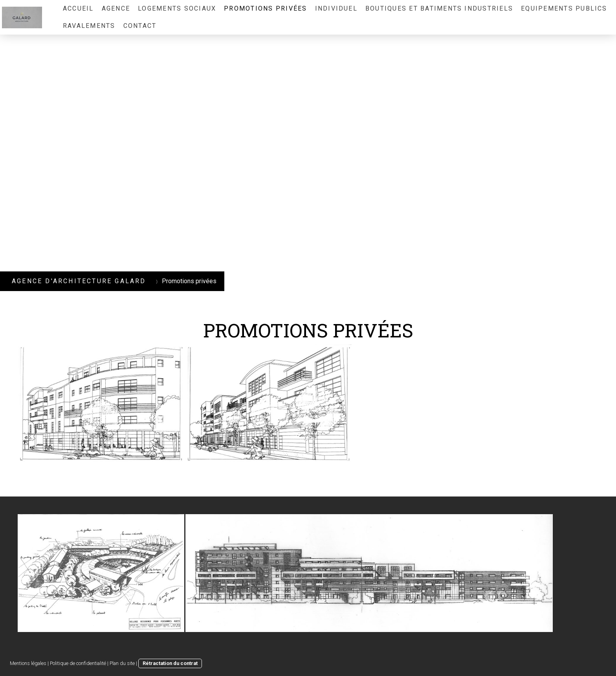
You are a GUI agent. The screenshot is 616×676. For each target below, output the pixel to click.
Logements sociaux (177, 8)
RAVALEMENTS (89, 26)
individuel (336, 8)
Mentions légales (28, 663)
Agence (116, 8)
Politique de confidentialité (78, 663)
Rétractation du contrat (170, 663)
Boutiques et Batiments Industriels (439, 8)
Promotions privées (265, 8)
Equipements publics (564, 8)
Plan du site (122, 663)
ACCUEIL (78, 8)
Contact (140, 26)
